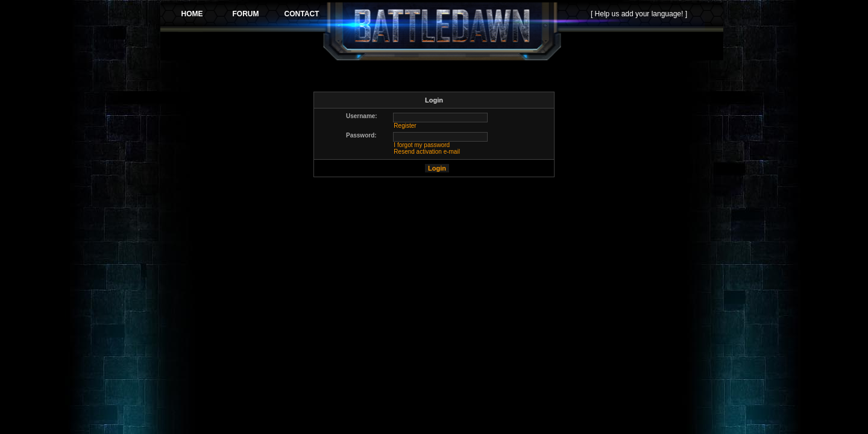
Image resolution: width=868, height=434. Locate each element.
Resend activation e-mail (427, 152)
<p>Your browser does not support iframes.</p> (442, 31)
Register (405, 126)
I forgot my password (422, 145)
